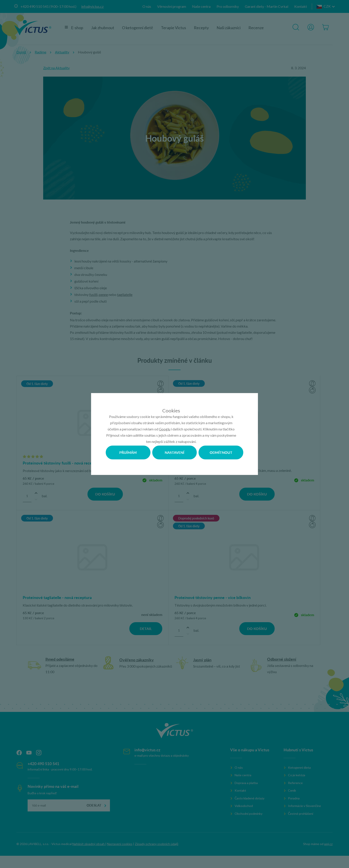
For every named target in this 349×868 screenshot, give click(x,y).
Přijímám (128, 452)
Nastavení (174, 452)
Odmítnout (221, 452)
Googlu (165, 429)
